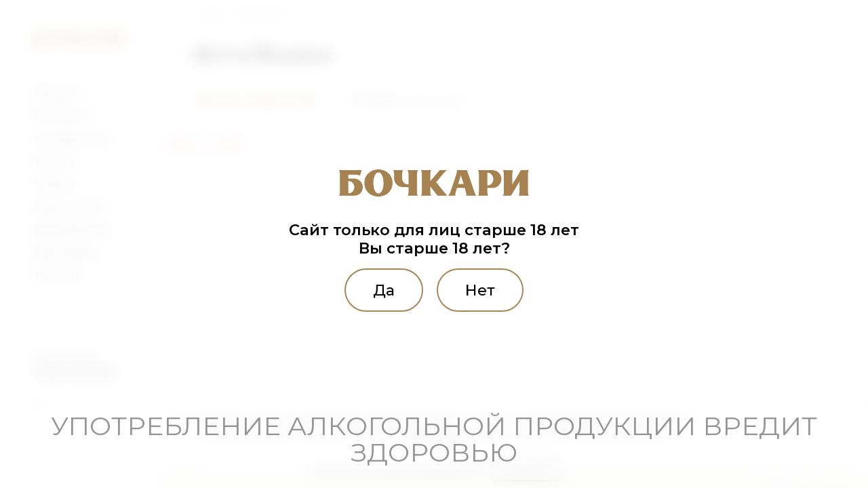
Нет (480, 290)
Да (384, 290)
